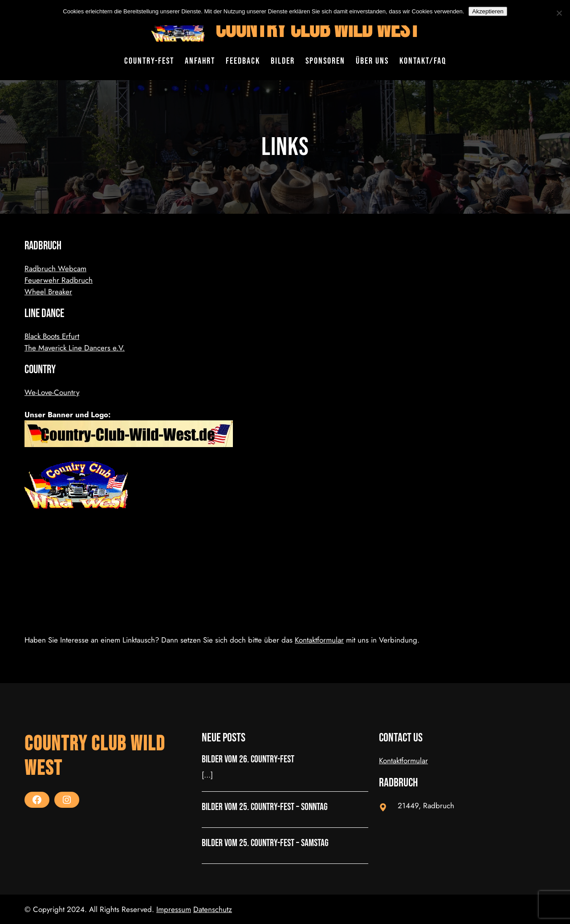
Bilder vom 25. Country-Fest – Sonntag (265, 807)
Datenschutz (213, 909)
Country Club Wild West (317, 29)
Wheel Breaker (48, 292)
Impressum (174, 909)
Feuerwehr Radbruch (59, 280)
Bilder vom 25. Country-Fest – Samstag (265, 843)
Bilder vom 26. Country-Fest (248, 760)
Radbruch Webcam (55, 269)
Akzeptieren (488, 11)
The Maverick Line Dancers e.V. (75, 348)
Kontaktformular (319, 640)
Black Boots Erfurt (52, 336)
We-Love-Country (52, 392)
